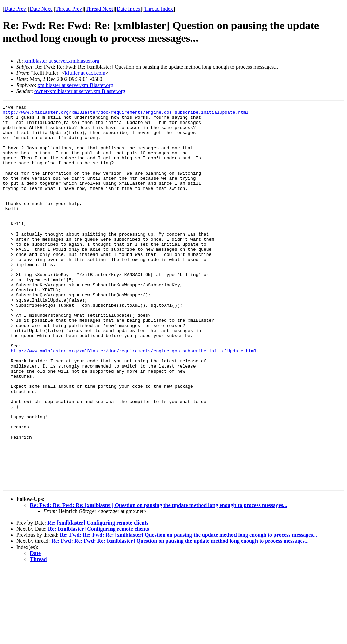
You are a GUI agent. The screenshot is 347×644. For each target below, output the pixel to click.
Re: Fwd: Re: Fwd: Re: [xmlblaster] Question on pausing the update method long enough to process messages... (158, 581)
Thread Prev (69, 9)
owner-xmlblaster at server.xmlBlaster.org (80, 91)
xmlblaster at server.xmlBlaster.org (76, 85)
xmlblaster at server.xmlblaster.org (62, 61)
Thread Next (99, 9)
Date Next (41, 9)
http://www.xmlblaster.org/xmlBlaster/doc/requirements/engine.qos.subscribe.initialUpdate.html (126, 114)
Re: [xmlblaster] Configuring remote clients (98, 599)
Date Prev (15, 9)
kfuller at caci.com (85, 73)
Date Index (129, 9)
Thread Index (159, 9)
